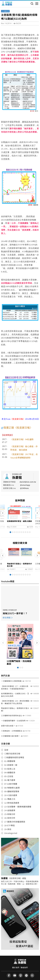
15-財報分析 (5, 11)
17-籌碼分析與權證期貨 (15, 822)
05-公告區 (9, 776)
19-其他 (8, 829)
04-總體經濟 (10, 772)
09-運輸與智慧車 (12, 791)
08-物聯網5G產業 (12, 788)
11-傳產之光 (10, 799)
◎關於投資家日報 (12, 754)
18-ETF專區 (10, 825)
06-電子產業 (10, 780)
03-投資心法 (10, 769)
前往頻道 (7, 617)
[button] (10, 532)
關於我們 (16, 967)
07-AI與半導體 (11, 784)
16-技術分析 (10, 818)
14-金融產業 (10, 810)
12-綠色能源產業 (12, 803)
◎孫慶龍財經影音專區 (14, 757)
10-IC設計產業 (11, 795)
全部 (6, 750)
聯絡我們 (24, 967)
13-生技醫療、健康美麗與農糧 (18, 807)
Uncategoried (11, 833)
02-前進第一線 (11, 765)
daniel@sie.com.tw (28, 482)
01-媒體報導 (10, 761)
